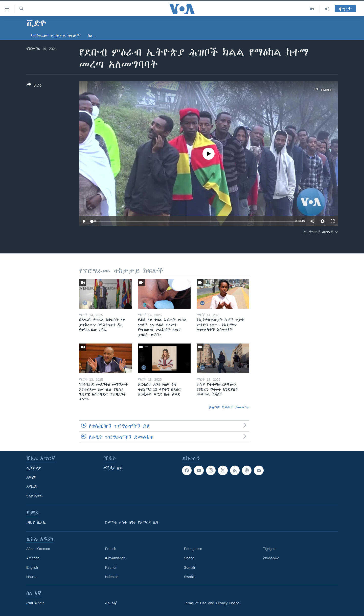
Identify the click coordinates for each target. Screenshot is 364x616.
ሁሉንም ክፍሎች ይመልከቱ (229, 407)
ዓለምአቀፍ (35, 496)
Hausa (31, 577)
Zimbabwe (271, 558)
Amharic (33, 558)
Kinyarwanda (115, 558)
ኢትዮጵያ (34, 468)
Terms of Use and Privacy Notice (212, 603)
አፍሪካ (31, 477)
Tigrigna (269, 549)
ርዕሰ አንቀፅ (35, 603)
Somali (189, 567)
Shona (189, 558)
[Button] (34, 86)
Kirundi (111, 567)
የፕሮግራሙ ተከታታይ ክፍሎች (55, 36)
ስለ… (92, 36)
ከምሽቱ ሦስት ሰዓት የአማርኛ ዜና (132, 522)
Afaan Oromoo (38, 549)
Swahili (190, 577)
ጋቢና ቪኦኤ (36, 522)
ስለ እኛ (111, 603)
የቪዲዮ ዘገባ (114, 468)
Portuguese (193, 549)
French (111, 549)
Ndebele (112, 577)
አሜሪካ (32, 487)
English (32, 567)
